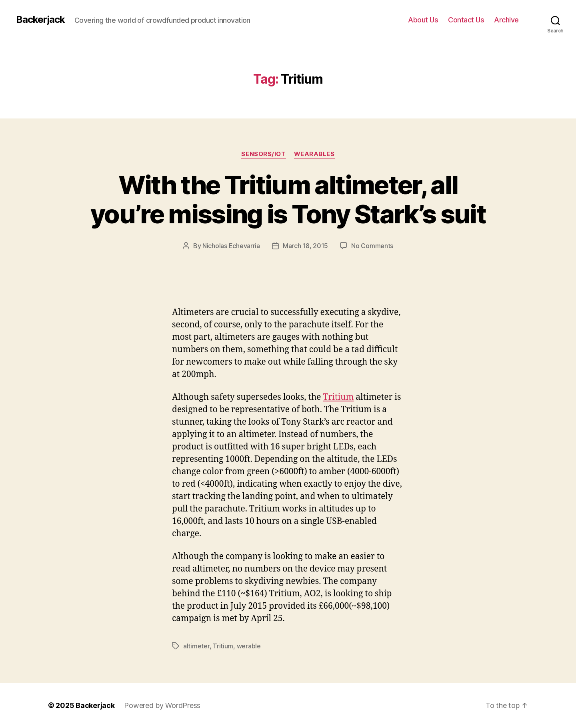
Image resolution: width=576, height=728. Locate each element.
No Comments (372, 246)
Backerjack (40, 20)
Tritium (339, 397)
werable (249, 646)
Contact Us (466, 20)
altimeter (196, 646)
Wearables (314, 154)
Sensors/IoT (263, 154)
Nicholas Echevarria (231, 246)
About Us (423, 20)
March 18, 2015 (305, 246)
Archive (506, 20)
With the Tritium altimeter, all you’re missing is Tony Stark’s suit (288, 199)
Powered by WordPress (162, 705)
